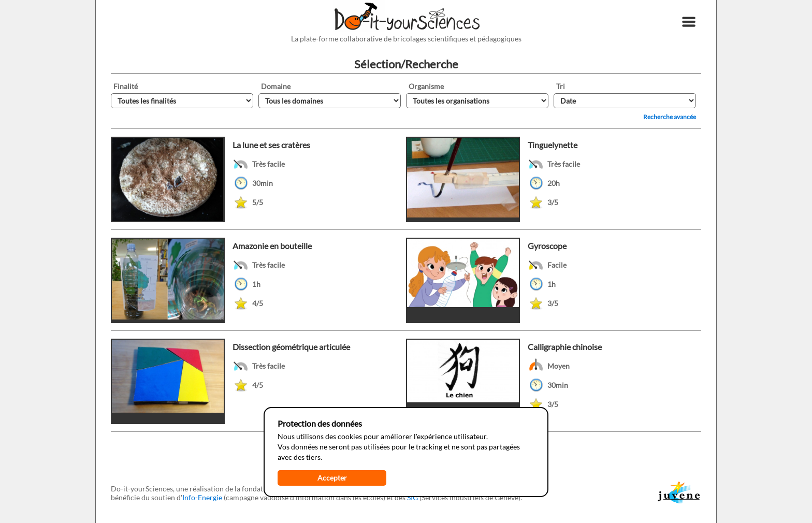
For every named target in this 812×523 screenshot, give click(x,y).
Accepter (332, 478)
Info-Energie (202, 497)
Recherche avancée (670, 117)
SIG (412, 497)
